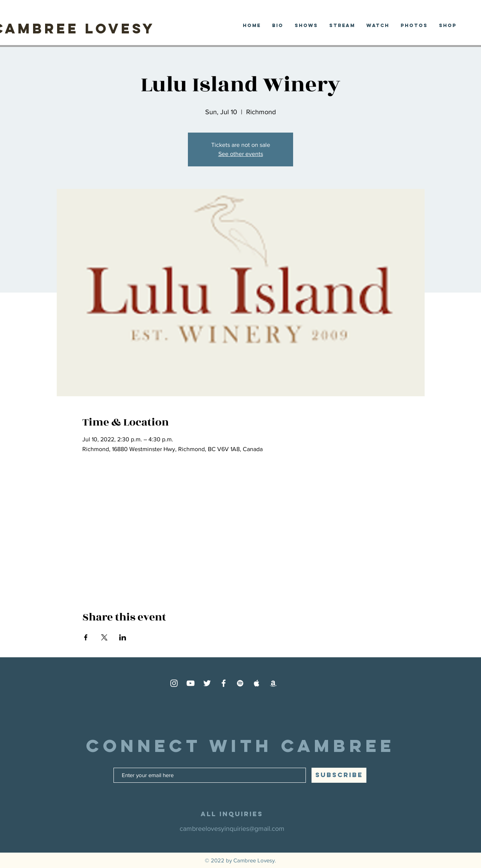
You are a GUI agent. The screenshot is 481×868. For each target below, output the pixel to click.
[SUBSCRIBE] (339, 775)
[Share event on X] (104, 637)
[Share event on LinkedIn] (123, 637)
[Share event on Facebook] (86, 637)
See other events (241, 154)
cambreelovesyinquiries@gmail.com (232, 829)
